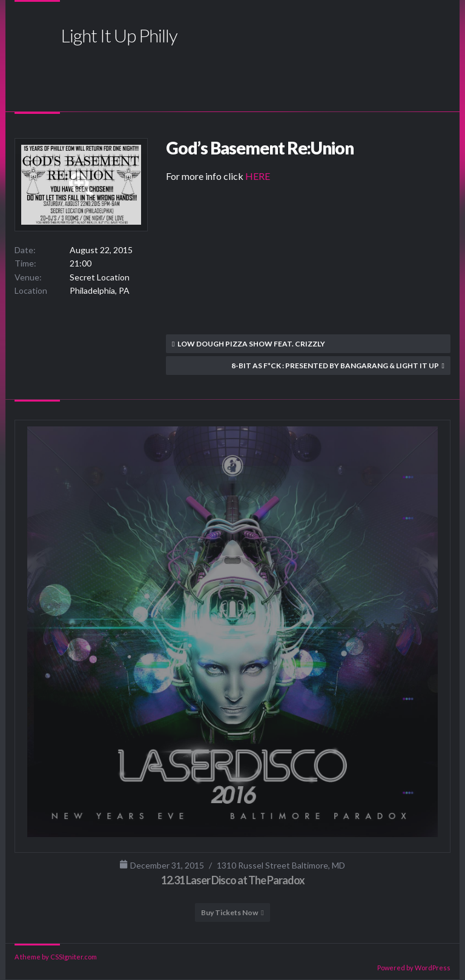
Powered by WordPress (414, 968)
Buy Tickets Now (229, 912)
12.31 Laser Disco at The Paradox (233, 880)
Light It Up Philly (119, 35)
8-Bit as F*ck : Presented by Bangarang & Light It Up (335, 366)
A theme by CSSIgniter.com (56, 957)
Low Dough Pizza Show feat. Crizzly (251, 344)
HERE (258, 176)
